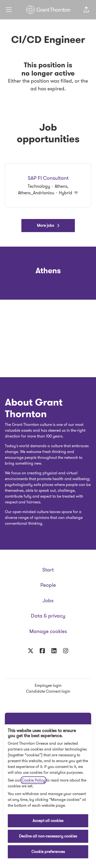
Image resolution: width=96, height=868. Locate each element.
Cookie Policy (33, 780)
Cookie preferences (48, 852)
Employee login (48, 685)
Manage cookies (48, 631)
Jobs (48, 601)
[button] (86, 10)
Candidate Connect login (48, 691)
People (48, 585)
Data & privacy (48, 616)
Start (48, 570)
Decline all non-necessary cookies (48, 836)
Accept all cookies (48, 821)
